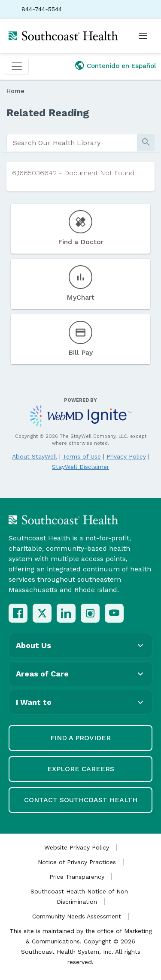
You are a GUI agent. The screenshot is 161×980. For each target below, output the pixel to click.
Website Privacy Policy (77, 847)
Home (15, 91)
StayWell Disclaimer (80, 467)
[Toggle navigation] (17, 66)
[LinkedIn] (66, 613)
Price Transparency (77, 877)
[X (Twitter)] (42, 613)
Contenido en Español (122, 66)
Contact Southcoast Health (81, 800)
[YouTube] (114, 613)
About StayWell (35, 456)
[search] (72, 143)
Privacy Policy (126, 456)
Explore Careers (81, 769)
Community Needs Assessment (77, 916)
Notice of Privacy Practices (77, 862)
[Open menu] (143, 36)
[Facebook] (18, 613)
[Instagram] (90, 613)
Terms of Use (82, 456)
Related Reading (48, 113)
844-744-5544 (42, 9)
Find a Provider (80, 738)
